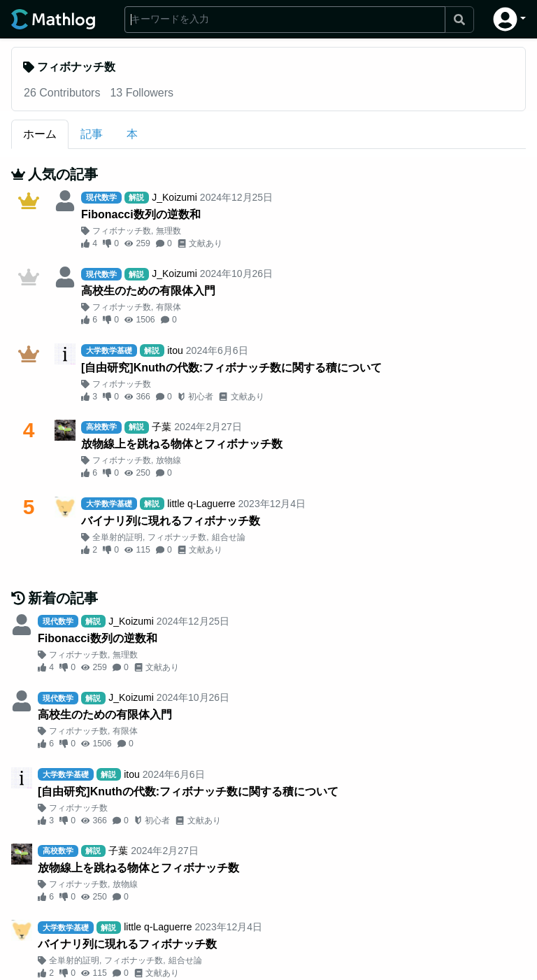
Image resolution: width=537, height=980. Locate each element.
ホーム (40, 134)
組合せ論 (229, 537)
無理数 (169, 231)
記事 (92, 134)
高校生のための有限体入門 (148, 291)
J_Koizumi (174, 197)
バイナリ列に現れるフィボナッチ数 (171, 521)
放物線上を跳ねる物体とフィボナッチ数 (182, 444)
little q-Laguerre (201, 504)
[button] (509, 19)
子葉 (162, 427)
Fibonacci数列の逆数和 (141, 214)
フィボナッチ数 (122, 231)
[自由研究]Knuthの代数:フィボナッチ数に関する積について (231, 368)
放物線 (169, 460)
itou (175, 350)
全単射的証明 (117, 537)
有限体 (169, 307)
